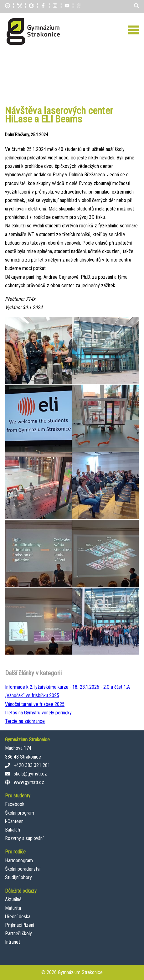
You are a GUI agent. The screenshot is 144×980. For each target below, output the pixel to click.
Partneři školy (18, 933)
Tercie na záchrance (25, 721)
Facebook (15, 804)
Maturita (13, 908)
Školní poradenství (23, 869)
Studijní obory (18, 877)
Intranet (13, 942)
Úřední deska (18, 917)
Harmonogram (19, 861)
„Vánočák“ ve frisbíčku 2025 (32, 695)
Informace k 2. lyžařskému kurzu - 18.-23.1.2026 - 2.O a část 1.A (67, 687)
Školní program (20, 813)
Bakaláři (13, 830)
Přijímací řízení (20, 925)
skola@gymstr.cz (30, 774)
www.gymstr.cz (29, 782)
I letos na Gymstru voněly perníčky (38, 713)
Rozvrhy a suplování (24, 838)
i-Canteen (14, 821)
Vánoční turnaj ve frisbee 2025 (35, 704)
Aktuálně (13, 899)
